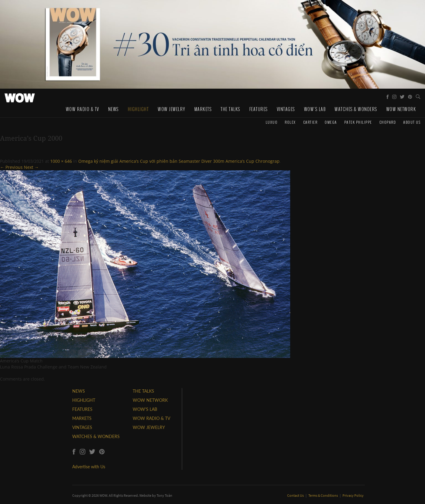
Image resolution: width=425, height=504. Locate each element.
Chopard (388, 122)
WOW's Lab (315, 109)
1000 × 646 (61, 161)
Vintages (286, 109)
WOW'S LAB (145, 409)
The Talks (230, 109)
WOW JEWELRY (149, 427)
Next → (31, 167)
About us (412, 122)
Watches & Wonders (356, 109)
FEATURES (82, 409)
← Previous (11, 167)
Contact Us (296, 495)
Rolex (290, 122)
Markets (203, 109)
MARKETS (82, 418)
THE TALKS (143, 391)
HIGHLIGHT (84, 400)
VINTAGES (82, 427)
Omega (331, 122)
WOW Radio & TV (83, 109)
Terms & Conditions (323, 495)
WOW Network (401, 109)
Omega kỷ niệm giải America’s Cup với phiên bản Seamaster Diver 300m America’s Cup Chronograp (179, 161)
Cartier (310, 122)
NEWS (79, 391)
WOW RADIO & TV (151, 418)
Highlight (138, 109)
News (114, 109)
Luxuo (272, 122)
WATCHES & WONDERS (96, 436)
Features (259, 109)
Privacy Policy (353, 495)
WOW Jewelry (172, 109)
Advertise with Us (89, 467)
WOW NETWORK (150, 400)
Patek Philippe (358, 122)
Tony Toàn (164, 495)
